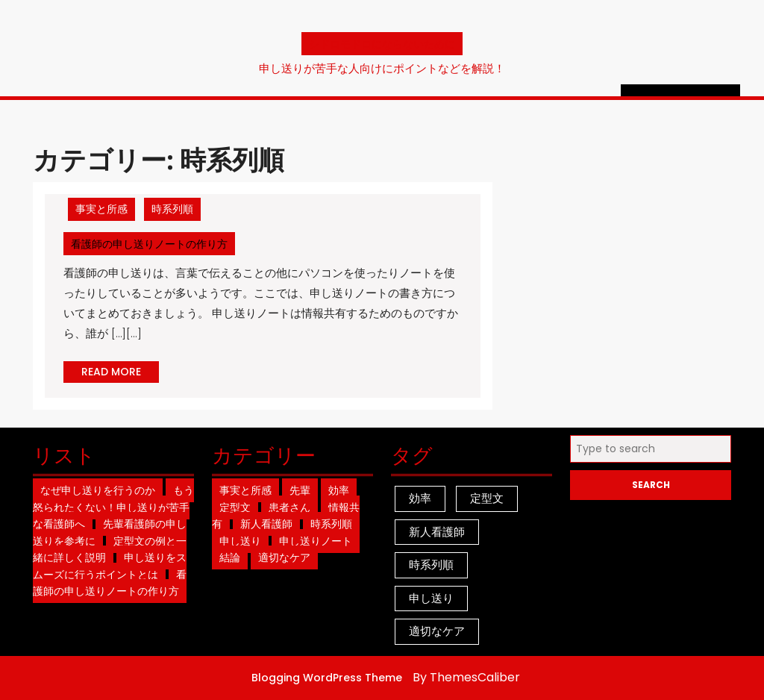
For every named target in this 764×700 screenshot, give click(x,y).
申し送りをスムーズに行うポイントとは (110, 566)
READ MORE (120, 373)
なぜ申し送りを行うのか (98, 490)
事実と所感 (101, 209)
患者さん (289, 507)
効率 (339, 490)
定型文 (235, 507)
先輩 (300, 490)
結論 (230, 557)
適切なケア (284, 557)
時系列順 (172, 209)
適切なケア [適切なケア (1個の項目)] (437, 631)
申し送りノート (316, 541)
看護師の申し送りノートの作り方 (153, 244)
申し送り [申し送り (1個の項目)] (431, 598)
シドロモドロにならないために (382, 44)
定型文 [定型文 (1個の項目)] (487, 498)
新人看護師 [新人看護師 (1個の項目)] (437, 532)
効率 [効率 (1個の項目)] (420, 498)
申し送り (240, 541)
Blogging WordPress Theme (327, 678)
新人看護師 (266, 524)
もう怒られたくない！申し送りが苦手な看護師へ (113, 507)
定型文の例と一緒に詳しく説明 (110, 550)
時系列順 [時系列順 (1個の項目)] (431, 565)
